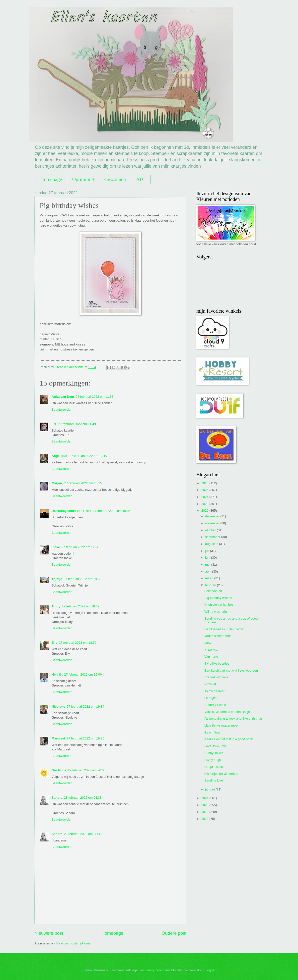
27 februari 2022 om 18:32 (81, 606)
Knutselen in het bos (219, 605)
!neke (56, 547)
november (213, 523)
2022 (205, 511)
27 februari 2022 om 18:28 (82, 579)
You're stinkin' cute (218, 636)
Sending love (214, 780)
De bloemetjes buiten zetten (224, 629)
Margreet (58, 738)
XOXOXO (211, 650)
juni (208, 558)
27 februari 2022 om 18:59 (78, 643)
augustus (212, 544)
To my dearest (214, 691)
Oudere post (174, 933)
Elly (54, 643)
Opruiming (83, 179)
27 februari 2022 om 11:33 (95, 397)
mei (208, 564)
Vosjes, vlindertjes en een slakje (227, 712)
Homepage (51, 179)
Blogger (210, 970)
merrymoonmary (158, 970)
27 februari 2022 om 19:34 (85, 707)
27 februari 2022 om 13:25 (83, 483)
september (213, 537)
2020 (205, 805)
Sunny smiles (214, 753)
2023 (205, 504)
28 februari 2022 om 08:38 (83, 798)
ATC (141, 179)
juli (207, 551)
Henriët (57, 674)
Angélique (60, 456)
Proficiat (210, 684)
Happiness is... (215, 767)
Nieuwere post (49, 933)
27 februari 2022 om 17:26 (80, 547)
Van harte (211, 657)
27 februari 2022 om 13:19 (88, 456)
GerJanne (59, 770)
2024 (205, 497)
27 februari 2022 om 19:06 (83, 674)
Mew (208, 643)
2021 (205, 798)
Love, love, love (215, 746)
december (213, 516)
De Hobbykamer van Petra (72, 511)
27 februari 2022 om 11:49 (77, 424)
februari (211, 585)
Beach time (212, 732)
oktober (211, 530)
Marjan (57, 483)
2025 (205, 490)
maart (210, 578)
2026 (205, 483)
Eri (54, 424)
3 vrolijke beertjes (217, 663)
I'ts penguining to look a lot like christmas (233, 718)
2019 (205, 812)
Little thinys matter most (221, 725)
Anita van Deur (63, 397)
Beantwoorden (62, 410)
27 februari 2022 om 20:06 (87, 770)
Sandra (57, 798)
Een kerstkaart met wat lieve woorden (231, 670)
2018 (205, 819)
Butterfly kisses (215, 705)
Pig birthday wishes (218, 598)
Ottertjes (210, 698)
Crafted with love (216, 677)
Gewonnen (115, 179)
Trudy (56, 606)
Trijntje (57, 579)
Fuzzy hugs (213, 760)
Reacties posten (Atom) (73, 943)
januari (210, 789)
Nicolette (58, 707)
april (209, 571)
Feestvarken (213, 591)
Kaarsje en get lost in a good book (229, 739)
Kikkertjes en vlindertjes (221, 774)
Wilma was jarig (216, 612)
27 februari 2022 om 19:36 (85, 738)
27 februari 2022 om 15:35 (112, 511)
